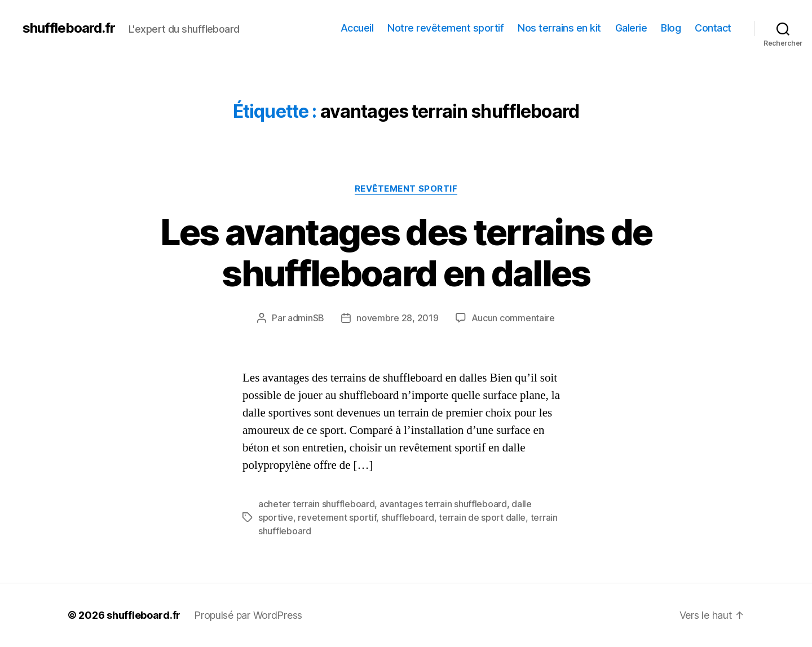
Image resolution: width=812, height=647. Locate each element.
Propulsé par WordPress (248, 615)
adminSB (306, 318)
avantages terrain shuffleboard (443, 504)
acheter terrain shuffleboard (316, 504)
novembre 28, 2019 (397, 318)
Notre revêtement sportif (445, 28)
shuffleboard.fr (69, 28)
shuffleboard (408, 517)
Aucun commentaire (513, 318)
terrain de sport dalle (482, 517)
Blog (671, 28)
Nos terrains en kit (559, 28)
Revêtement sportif (406, 189)
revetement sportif (337, 517)
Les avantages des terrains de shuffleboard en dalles (406, 252)
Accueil (357, 28)
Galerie (631, 28)
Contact (713, 28)
